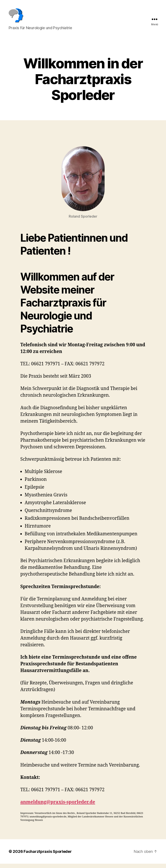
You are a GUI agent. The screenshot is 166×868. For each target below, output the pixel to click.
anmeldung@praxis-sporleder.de (58, 806)
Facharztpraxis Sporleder (48, 856)
